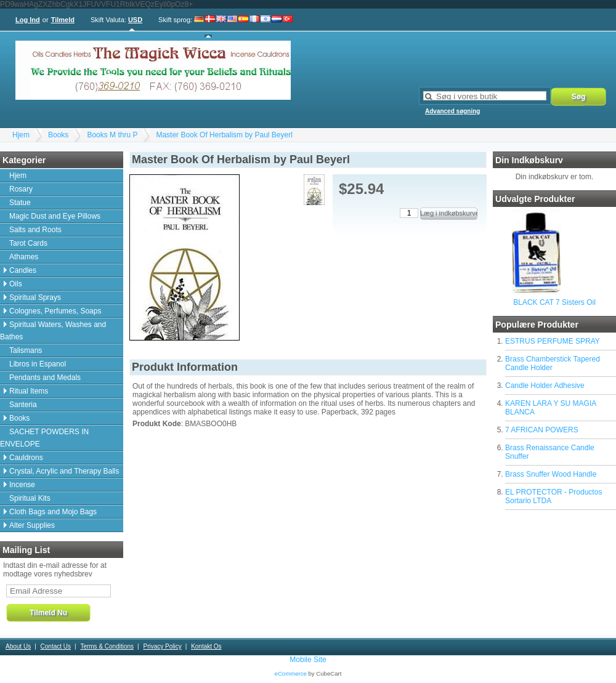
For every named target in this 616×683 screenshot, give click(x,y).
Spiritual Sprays (35, 297)
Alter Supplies (32, 525)
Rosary (21, 189)
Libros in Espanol (38, 364)
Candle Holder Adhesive (545, 386)
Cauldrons (26, 458)
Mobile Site (308, 660)
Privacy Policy (162, 646)
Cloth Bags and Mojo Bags (53, 512)
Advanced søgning (452, 111)
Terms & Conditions (107, 646)
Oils (16, 284)
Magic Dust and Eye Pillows (55, 216)
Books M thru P (112, 135)
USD (135, 20)
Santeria (23, 405)
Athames (24, 257)
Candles (23, 270)
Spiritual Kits (30, 498)
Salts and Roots (35, 230)
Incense (22, 485)
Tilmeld (63, 20)
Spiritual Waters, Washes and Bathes (53, 331)
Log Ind (28, 20)
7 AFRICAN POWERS (542, 430)
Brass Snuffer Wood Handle (551, 474)
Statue (20, 203)
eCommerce (291, 673)
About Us (18, 646)
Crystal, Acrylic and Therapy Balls (64, 471)
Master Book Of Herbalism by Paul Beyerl (224, 135)
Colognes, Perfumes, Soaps (55, 311)
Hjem (21, 135)
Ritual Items (29, 391)
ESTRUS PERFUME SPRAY (553, 341)
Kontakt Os (206, 646)
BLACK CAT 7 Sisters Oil (554, 302)
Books (58, 135)
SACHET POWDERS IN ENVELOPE (44, 438)
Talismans (26, 350)
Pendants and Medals (45, 378)
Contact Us (56, 646)
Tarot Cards (28, 243)
